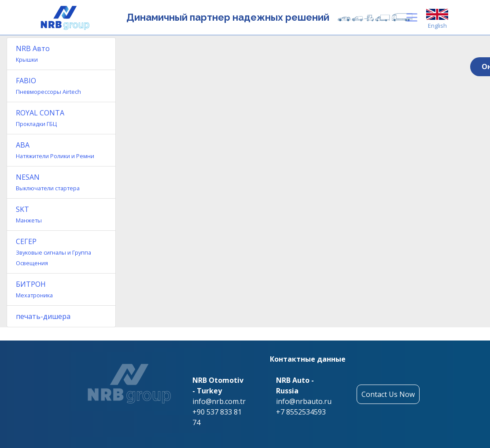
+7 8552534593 (301, 412)
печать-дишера (43, 316)
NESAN (48, 182)
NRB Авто (33, 54)
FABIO (48, 86)
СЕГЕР (53, 252)
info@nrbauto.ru (304, 401)
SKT (29, 214)
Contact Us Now (388, 394)
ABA (55, 150)
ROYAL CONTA (40, 118)
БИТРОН (34, 289)
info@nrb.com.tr (219, 401)
